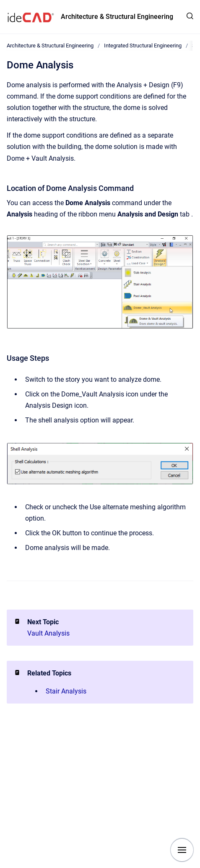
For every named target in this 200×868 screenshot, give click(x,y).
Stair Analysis (66, 691)
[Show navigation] (182, 850)
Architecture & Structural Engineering (117, 17)
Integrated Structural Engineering (143, 46)
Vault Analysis (48, 633)
